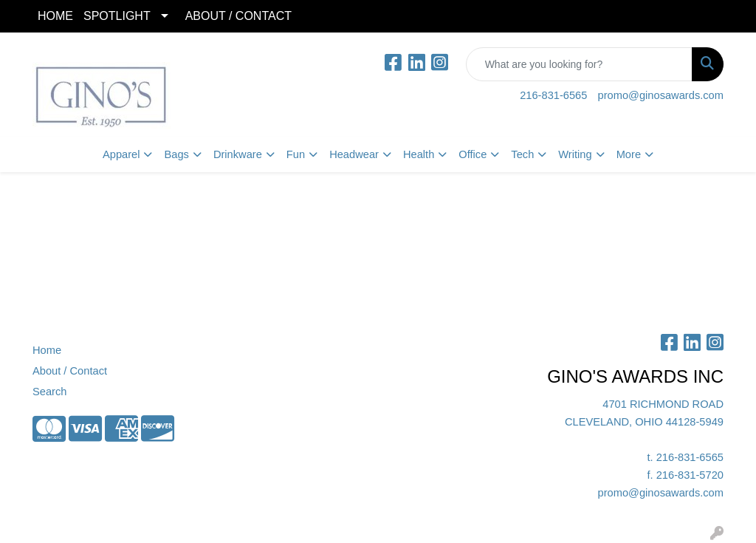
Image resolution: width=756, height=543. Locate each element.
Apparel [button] (121, 154)
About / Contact (70, 371)
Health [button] (419, 154)
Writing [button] (575, 154)
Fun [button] (296, 154)
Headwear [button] (354, 154)
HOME (55, 16)
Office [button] (472, 154)
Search (49, 392)
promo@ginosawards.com (661, 95)
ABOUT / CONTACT (238, 16)
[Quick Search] (579, 64)
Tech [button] (522, 154)
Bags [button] (176, 154)
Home (47, 350)
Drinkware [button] (238, 154)
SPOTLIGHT (117, 16)
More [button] (629, 154)
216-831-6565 (553, 95)
